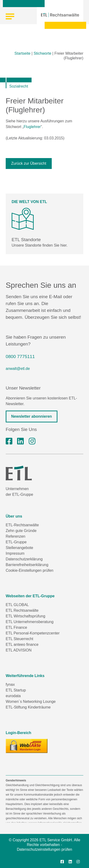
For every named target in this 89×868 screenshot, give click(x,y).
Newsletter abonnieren (32, 416)
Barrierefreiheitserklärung (27, 565)
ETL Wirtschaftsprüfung (26, 616)
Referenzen (16, 536)
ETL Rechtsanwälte (22, 610)
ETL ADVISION (19, 650)
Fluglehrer (32, 127)
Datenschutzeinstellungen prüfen (44, 849)
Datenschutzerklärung (24, 559)
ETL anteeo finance (22, 644)
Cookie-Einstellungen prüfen (30, 570)
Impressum (15, 553)
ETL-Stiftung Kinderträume (28, 707)
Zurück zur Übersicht (29, 163)
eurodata (13, 696)
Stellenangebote (19, 548)
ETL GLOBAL (17, 605)
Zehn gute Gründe (21, 531)
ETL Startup (16, 690)
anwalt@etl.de (18, 369)
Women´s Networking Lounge (31, 702)
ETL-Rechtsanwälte (22, 525)
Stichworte (42, 53)
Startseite (23, 53)
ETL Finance (16, 627)
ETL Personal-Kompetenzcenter (33, 633)
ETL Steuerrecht (19, 639)
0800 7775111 (20, 356)
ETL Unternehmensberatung (30, 622)
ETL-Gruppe (16, 542)
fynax (10, 684)
